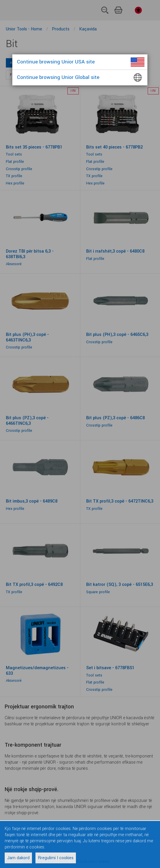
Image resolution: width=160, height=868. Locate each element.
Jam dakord (18, 858)
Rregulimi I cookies (56, 858)
